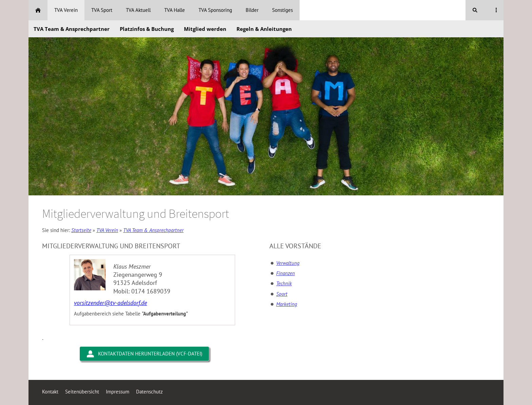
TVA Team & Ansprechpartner (153, 230)
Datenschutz (149, 392)
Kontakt (50, 392)
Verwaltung (288, 263)
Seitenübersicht (82, 392)
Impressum (118, 392)
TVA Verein (107, 230)
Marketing (287, 304)
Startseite (81, 230)
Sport (282, 294)
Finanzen (286, 273)
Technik (284, 283)
